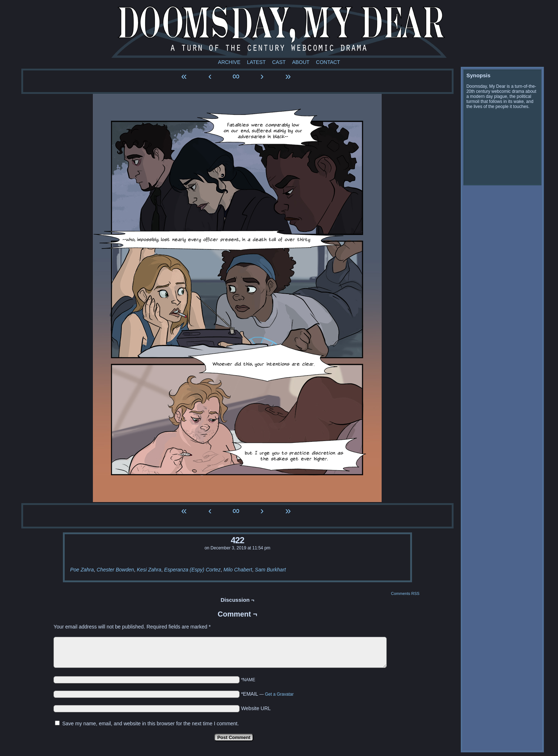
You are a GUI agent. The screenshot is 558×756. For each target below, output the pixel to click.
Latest (256, 62)
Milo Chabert (238, 570)
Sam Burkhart (270, 570)
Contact (328, 62)
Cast (279, 62)
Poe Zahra (82, 570)
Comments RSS (405, 593)
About (301, 62)
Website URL (256, 708)
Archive (229, 62)
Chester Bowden (115, 570)
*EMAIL (267, 694)
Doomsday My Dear (279, 31)
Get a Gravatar (279, 694)
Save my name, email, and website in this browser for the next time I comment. (151, 723)
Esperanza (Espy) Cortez (192, 570)
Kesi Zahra (149, 570)
